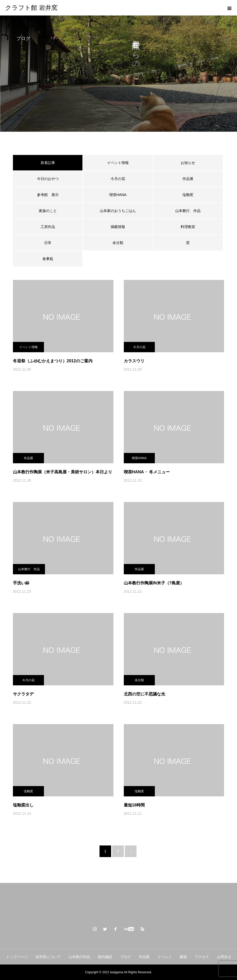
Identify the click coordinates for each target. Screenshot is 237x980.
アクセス (202, 957)
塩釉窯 (190, 195)
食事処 (48, 259)
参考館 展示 (48, 195)
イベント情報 (118, 163)
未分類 (118, 243)
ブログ (126, 957)
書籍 (183, 957)
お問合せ (224, 957)
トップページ (17, 957)
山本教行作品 (79, 957)
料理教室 (188, 227)
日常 (48, 243)
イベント (165, 957)
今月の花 (118, 179)
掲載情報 (118, 227)
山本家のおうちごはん (118, 211)
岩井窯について (48, 957)
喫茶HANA (118, 195)
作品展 (188, 179)
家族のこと (48, 211)
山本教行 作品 (188, 211)
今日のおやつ (48, 179)
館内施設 (105, 957)
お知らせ (188, 163)
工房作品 (48, 227)
